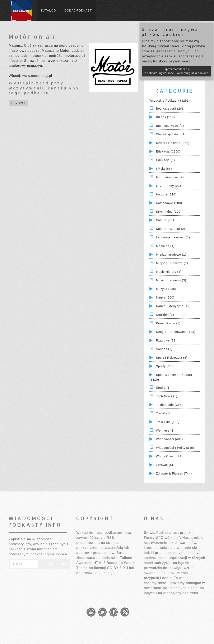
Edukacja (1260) (168, 151)
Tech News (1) (167, 396)
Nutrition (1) (165, 315)
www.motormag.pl (37, 76)
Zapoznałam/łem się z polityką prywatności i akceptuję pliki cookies (176, 71)
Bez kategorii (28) (169, 109)
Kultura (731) (166, 220)
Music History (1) (169, 272)
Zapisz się (54, 564)
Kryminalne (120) (169, 212)
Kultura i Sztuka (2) (171, 229)
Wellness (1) (165, 431)
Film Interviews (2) (170, 177)
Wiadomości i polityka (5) (175, 448)
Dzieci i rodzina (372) (173, 143)
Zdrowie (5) (164, 465)
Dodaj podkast (78, 10)
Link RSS (18, 103)
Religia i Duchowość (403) (176, 332)
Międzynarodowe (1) (171, 255)
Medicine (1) (165, 246)
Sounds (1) (164, 349)
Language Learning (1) (173, 237)
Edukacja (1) (165, 160)
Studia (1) (163, 388)
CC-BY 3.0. (117, 568)
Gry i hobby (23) (168, 186)
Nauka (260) (165, 297)
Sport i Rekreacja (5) (172, 358)
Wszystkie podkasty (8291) (170, 101)
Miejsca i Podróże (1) (172, 263)
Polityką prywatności (161, 46)
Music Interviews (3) (171, 280)
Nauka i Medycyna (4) (172, 306)
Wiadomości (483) (169, 439)
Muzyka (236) (166, 289)
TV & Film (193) (168, 422)
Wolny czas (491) (169, 456)
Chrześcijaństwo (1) (171, 134)
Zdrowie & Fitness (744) (174, 473)
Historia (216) (166, 194)
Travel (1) (163, 413)
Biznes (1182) (166, 117)
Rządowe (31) (166, 340)
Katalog (49, 10)
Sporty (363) (165, 366)
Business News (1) (170, 126)
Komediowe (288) (169, 203)
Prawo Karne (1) (168, 323)
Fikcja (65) (164, 169)
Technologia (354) (169, 405)
